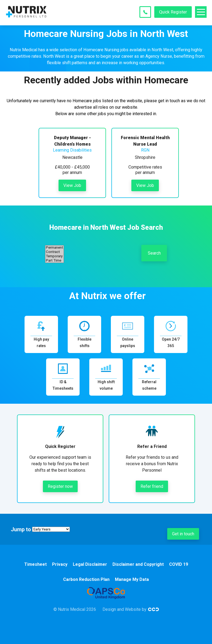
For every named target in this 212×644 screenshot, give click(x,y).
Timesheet (35, 564)
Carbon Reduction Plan (86, 579)
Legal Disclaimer (90, 564)
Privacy (60, 564)
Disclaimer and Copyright (138, 564)
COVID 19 (179, 564)
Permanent (54, 248)
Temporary (54, 256)
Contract (54, 252)
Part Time (54, 261)
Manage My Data (132, 579)
